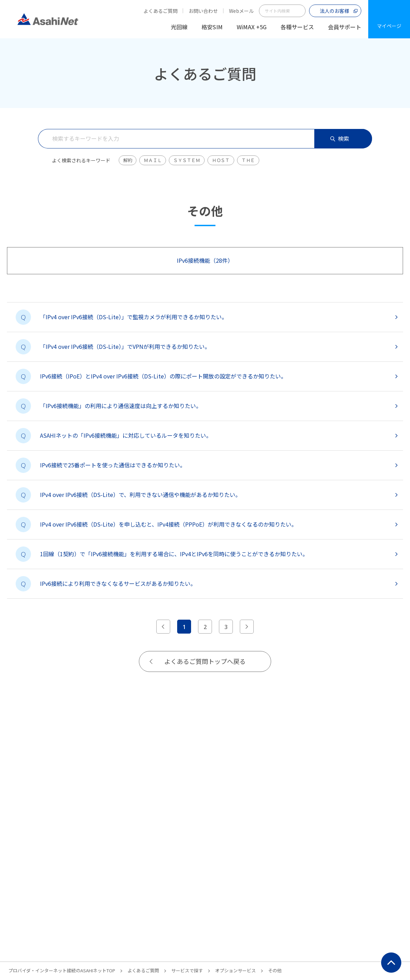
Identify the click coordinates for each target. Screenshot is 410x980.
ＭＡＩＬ (153, 160)
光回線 (179, 27)
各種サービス (297, 27)
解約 (128, 160)
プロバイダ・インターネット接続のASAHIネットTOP (62, 970)
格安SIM (212, 27)
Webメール (241, 11)
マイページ (389, 26)
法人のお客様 (334, 11)
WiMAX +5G (252, 27)
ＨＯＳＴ (221, 160)
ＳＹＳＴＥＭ (187, 160)
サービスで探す (187, 970)
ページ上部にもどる (391, 963)
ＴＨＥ (248, 160)
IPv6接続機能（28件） (205, 260)
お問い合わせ (203, 11)
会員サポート (345, 27)
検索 (340, 138)
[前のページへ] (163, 627)
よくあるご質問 (160, 11)
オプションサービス (235, 970)
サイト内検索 (299, 11)
